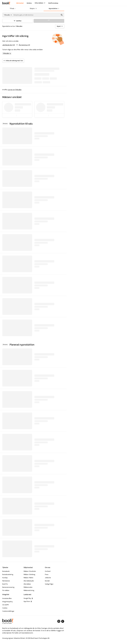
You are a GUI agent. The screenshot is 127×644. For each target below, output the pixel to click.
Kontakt (47, 581)
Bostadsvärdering (8, 574)
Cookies (5, 608)
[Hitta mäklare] (40, 3)
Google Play (28, 598)
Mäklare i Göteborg (29, 574)
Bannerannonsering (8, 587)
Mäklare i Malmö (28, 578)
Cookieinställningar (8, 611)
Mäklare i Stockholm (30, 571)
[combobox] (24, 15)
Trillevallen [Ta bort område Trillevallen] (7, 54)
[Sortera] (60, 26)
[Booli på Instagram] (59, 621)
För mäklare (6, 590)
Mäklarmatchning (29, 590)
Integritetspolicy (7, 602)
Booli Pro (5, 584)
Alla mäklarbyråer (29, 581)
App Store (28, 601)
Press (47, 574)
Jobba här (48, 578)
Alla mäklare (27, 584)
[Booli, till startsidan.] (6, 3)
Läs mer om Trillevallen (15, 90)
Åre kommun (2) (24, 45)
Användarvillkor (7, 598)
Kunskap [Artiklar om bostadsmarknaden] (5, 578)
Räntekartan (6, 581)
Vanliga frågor (49, 584)
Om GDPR (5, 605)
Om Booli (48, 571)
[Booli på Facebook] (63, 621)
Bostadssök (6, 571)
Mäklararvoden (28, 587)
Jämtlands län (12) (9, 45)
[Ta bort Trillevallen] (11, 15)
